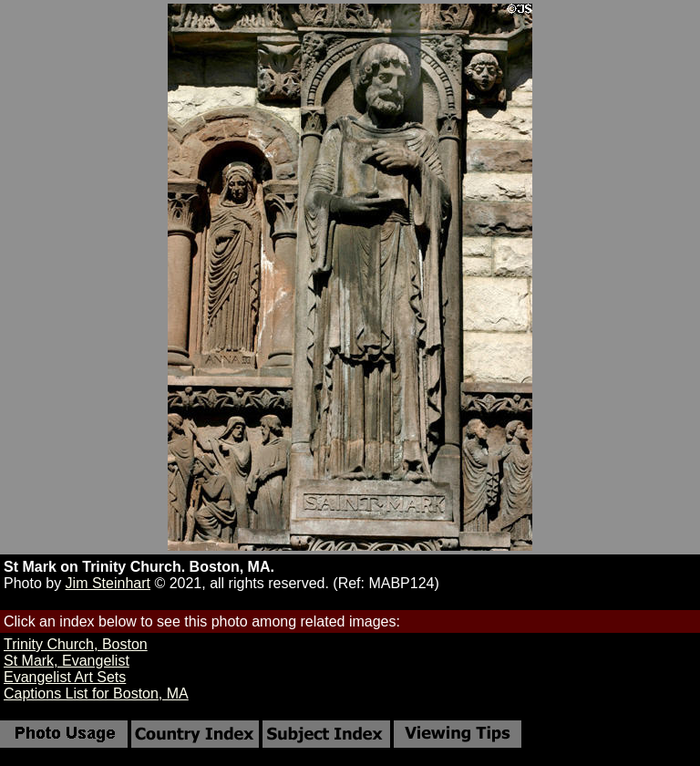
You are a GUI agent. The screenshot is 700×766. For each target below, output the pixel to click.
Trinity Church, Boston (76, 644)
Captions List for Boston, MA (96, 694)
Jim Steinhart (108, 583)
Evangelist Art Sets (65, 677)
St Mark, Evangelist (67, 661)
